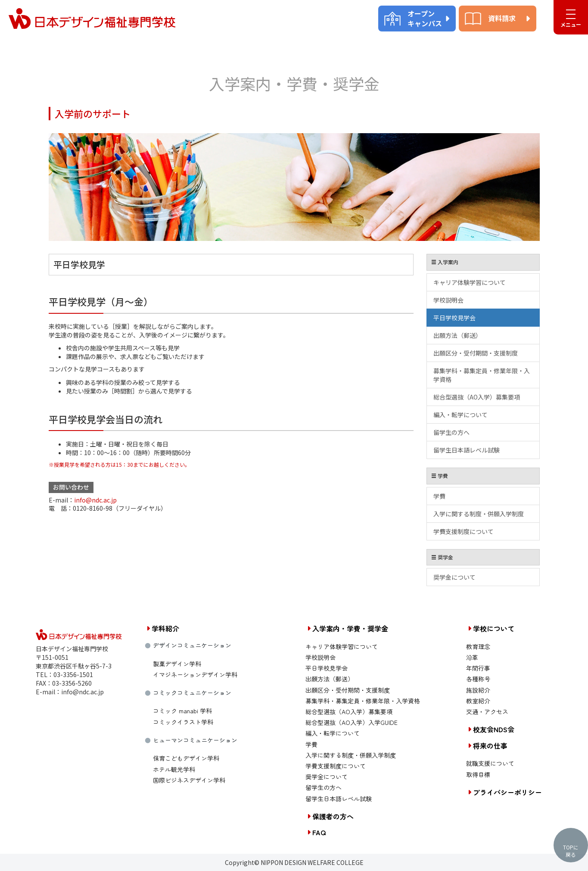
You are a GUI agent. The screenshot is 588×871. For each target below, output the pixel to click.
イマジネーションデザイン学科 (195, 674)
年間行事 (478, 668)
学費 (439, 496)
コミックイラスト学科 (183, 722)
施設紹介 (478, 690)
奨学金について (454, 577)
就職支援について (490, 763)
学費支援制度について (464, 531)
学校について (494, 628)
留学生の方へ (451, 432)
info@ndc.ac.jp (95, 500)
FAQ (319, 832)
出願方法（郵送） (457, 335)
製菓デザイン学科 (177, 664)
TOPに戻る (571, 851)
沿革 (472, 657)
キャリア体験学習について (470, 282)
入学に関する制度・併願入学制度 (479, 514)
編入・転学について (460, 415)
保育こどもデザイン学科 (186, 758)
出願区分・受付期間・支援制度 (476, 353)
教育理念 (478, 646)
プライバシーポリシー (507, 792)
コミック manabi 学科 (182, 711)
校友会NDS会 (494, 729)
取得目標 (478, 774)
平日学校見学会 (454, 318)
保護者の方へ (333, 816)
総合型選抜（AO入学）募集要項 (477, 397)
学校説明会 (448, 300)
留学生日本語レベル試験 (467, 450)
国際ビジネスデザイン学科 (189, 780)
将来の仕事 (490, 746)
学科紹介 (165, 628)
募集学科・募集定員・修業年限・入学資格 (482, 375)
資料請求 (502, 18)
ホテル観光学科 (174, 769)
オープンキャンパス (425, 18)
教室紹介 (478, 701)
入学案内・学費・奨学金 (350, 628)
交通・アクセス (487, 712)
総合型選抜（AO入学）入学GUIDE (352, 722)
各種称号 (478, 679)
